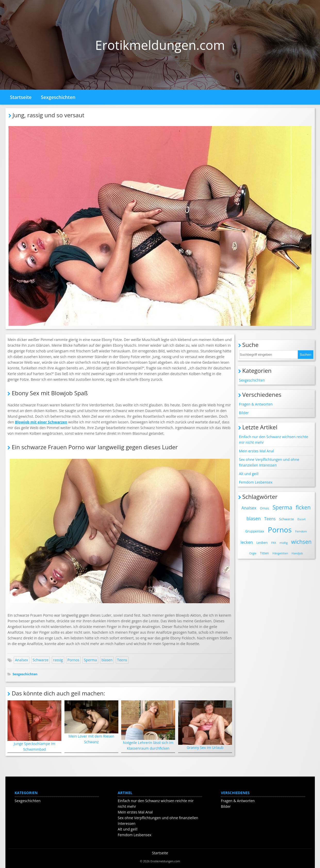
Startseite (21, 97)
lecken (247, 542)
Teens (122, 660)
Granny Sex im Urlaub (205, 725)
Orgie (253, 553)
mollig (284, 543)
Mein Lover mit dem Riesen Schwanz (91, 722)
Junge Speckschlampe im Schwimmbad (34, 726)
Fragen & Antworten (256, 404)
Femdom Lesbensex (256, 482)
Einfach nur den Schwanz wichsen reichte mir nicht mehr (274, 440)
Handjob (297, 553)
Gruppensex (255, 531)
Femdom (301, 531)
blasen (107, 660)
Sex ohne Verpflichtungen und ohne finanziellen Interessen (269, 462)
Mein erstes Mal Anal (257, 451)
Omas (265, 508)
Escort (302, 519)
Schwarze (40, 660)
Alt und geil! (249, 474)
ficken (303, 507)
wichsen (301, 542)
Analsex (22, 660)
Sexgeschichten (58, 97)
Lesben (262, 542)
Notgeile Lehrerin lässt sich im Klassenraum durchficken (148, 726)
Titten (264, 553)
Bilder (244, 413)
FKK (273, 543)
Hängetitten (280, 553)
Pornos (73, 660)
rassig (58, 660)
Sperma (90, 660)
